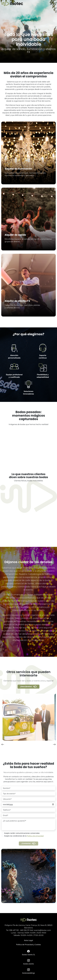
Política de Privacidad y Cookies (29, 945)
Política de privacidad (35, 836)
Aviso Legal (28, 940)
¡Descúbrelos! (26, 687)
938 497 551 (14, 930)
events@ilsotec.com (42, 930)
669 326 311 (25, 930)
